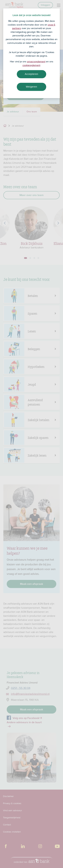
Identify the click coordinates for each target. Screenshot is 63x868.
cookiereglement (31, 65)
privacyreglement (36, 62)
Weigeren (32, 87)
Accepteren (32, 74)
